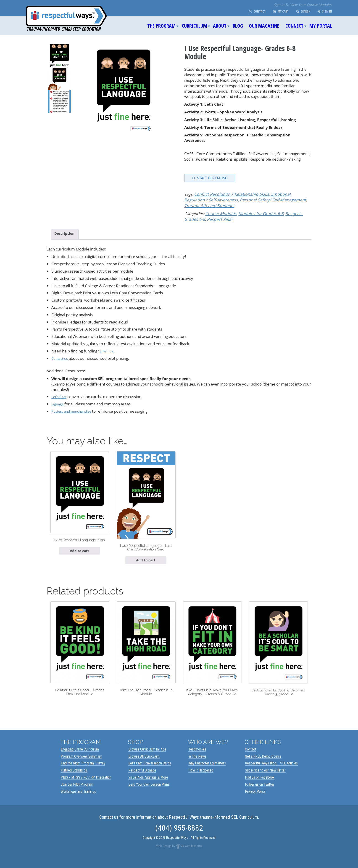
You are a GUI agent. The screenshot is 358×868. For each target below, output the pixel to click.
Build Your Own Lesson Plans (149, 794)
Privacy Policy (255, 801)
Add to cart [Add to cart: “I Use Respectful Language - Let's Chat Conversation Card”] (146, 563)
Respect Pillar (204, 218)
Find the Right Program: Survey (83, 773)
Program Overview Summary (81, 766)
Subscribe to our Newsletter (265, 780)
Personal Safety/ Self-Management (244, 199)
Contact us (61, 358)
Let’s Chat (60, 396)
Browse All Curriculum (144, 766)
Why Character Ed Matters (207, 773)
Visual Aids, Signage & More (148, 787)
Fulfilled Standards (74, 780)
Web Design (164, 855)
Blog (238, 26)
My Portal (321, 26)
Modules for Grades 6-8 (257, 213)
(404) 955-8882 (179, 837)
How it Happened (201, 780)
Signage (58, 403)
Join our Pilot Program (77, 794)
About (220, 26)
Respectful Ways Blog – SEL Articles (271, 773)
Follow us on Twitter (260, 794)
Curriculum (194, 26)
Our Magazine (264, 26)
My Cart (277, 11)
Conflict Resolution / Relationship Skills (228, 194)
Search (301, 11)
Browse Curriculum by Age (147, 759)
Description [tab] (66, 233)
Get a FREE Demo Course (263, 766)
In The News (197, 766)
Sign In (324, 11)
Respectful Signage (142, 780)
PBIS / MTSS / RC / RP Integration (86, 787)
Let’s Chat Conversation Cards (150, 773)
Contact (251, 11)
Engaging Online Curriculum (80, 759)
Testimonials (197, 759)
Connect (294, 26)
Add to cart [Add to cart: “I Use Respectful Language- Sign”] (80, 557)
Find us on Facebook (260, 787)
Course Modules (220, 213)
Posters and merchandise (74, 411)
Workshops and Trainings (78, 801)
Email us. (108, 351)
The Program (161, 26)
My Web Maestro (191, 855)
